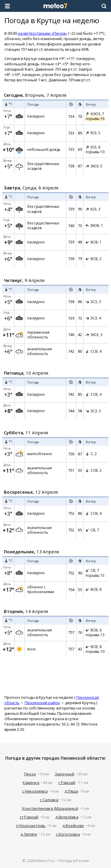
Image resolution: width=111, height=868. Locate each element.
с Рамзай (67, 783)
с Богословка (68, 834)
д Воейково (73, 826)
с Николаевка (35, 791)
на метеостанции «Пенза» (42, 33)
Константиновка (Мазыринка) (50, 808)
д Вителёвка (67, 817)
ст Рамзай (29, 817)
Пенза (30, 774)
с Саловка (49, 800)
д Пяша (71, 791)
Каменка (31, 783)
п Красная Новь (31, 826)
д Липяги (29, 834)
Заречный (65, 774)
